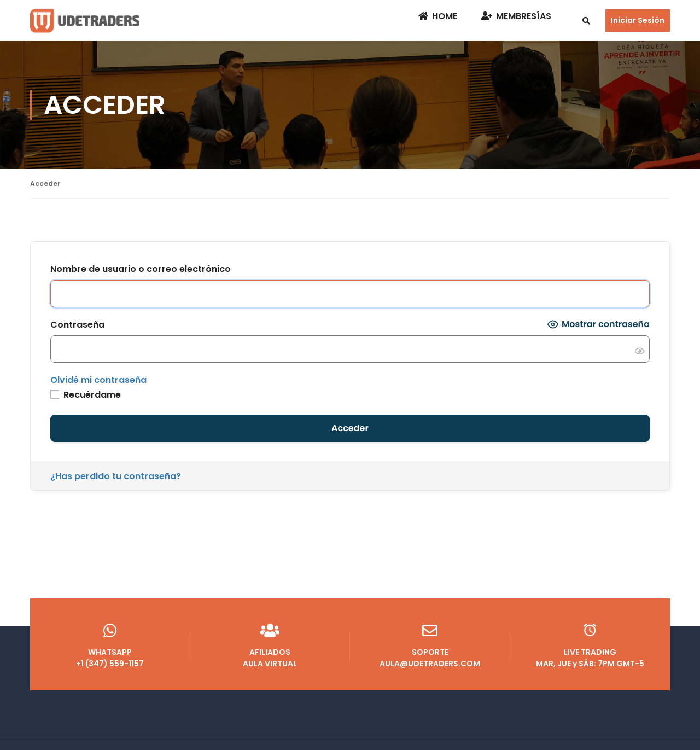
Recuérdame (86, 395)
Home (438, 16)
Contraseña (77, 325)
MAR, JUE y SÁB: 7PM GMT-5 (590, 658)
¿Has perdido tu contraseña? (116, 476)
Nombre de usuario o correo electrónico (141, 269)
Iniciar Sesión (638, 20)
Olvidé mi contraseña (98, 380)
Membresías (516, 16)
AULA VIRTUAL (270, 658)
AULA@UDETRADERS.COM (430, 658)
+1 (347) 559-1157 (110, 658)
